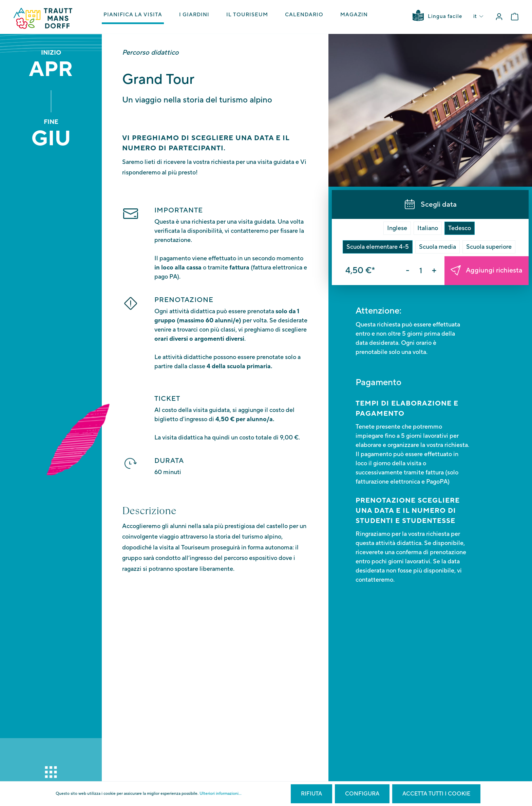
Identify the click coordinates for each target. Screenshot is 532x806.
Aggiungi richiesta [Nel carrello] (486, 271)
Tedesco (460, 228)
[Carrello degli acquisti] (515, 17)
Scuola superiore (489, 247)
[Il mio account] (499, 17)
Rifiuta (311, 794)
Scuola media (438, 247)
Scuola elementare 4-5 (378, 247)
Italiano (428, 228)
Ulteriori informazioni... (221, 794)
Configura (362, 794)
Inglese (397, 228)
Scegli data (431, 204)
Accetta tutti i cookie (436, 794)
